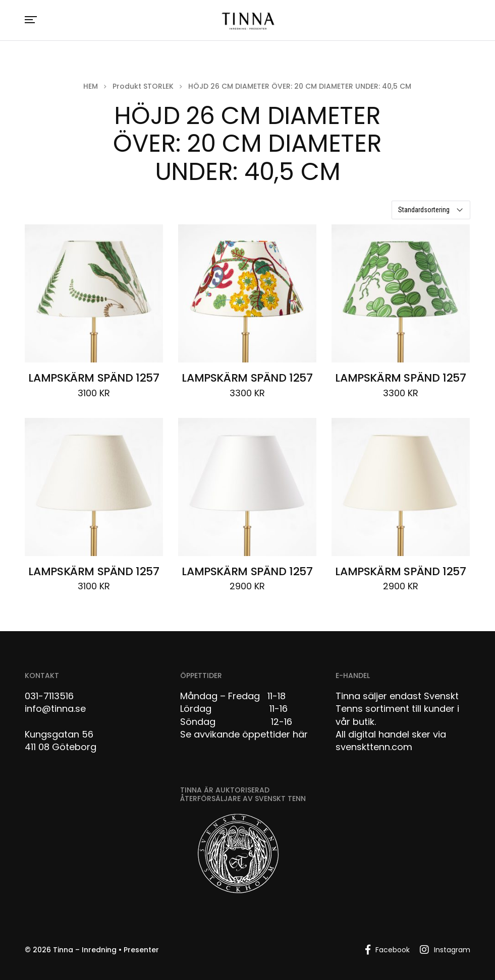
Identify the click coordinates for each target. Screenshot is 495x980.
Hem (91, 86)
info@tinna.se (55, 709)
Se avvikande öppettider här (244, 734)
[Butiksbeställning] (431, 210)
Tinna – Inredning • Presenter (106, 950)
